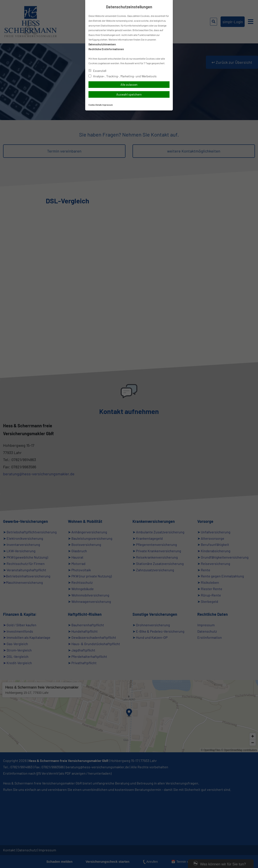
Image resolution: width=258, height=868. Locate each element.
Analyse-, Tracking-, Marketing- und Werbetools (123, 76)
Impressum (108, 105)
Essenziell (97, 71)
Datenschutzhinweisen (102, 44)
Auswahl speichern (129, 94)
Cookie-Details (95, 105)
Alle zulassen (129, 84)
